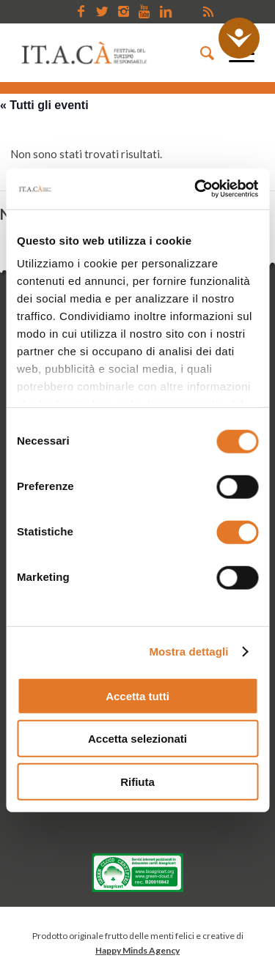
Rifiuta (137, 781)
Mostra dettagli (188, 652)
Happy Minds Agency (137, 950)
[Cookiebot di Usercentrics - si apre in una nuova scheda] (196, 189)
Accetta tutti (137, 695)
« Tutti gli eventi (44, 105)
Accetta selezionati (137, 739)
